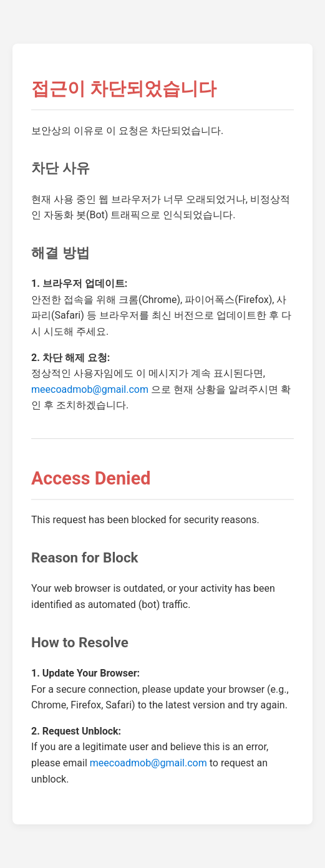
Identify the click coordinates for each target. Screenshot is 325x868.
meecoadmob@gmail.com (90, 389)
